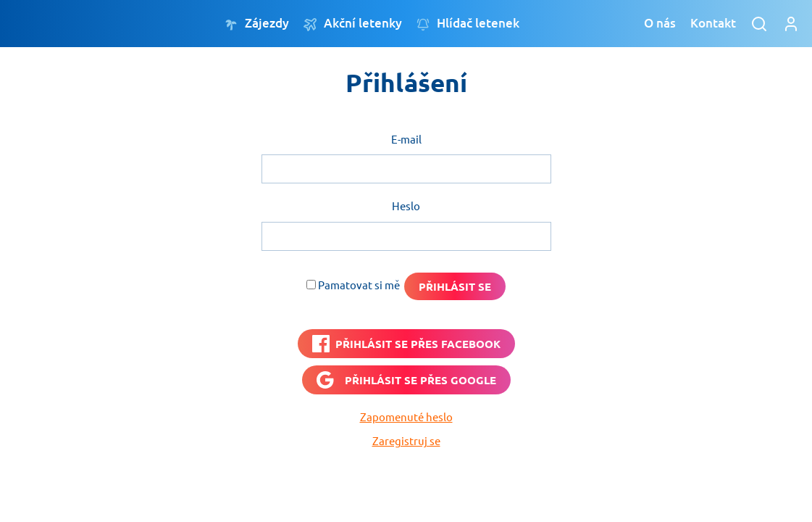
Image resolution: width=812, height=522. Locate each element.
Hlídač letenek (468, 24)
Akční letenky (353, 24)
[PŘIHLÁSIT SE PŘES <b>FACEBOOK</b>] (406, 344)
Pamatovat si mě (359, 285)
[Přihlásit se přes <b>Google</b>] (406, 380)
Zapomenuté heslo (406, 417)
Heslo (406, 206)
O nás (660, 23)
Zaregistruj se (406, 440)
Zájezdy (257, 24)
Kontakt (713, 23)
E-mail (406, 139)
